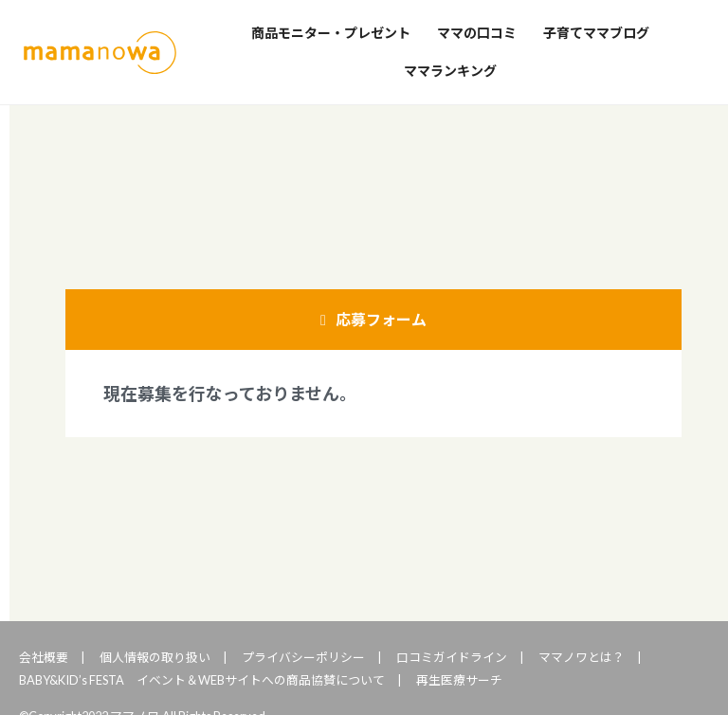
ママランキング (450, 71)
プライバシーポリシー (303, 657)
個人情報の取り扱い (155, 657)
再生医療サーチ (459, 680)
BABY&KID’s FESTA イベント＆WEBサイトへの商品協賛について (202, 680)
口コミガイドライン (452, 657)
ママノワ (100, 53)
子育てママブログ (596, 33)
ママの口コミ (477, 33)
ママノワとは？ (582, 657)
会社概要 (44, 657)
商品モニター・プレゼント (331, 33)
